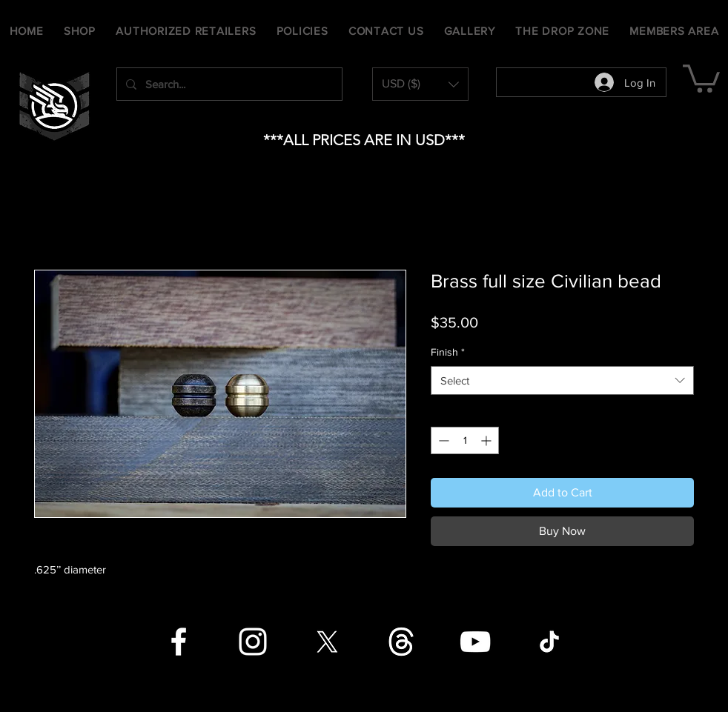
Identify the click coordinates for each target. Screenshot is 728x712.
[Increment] (487, 440)
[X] (327, 642)
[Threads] (401, 642)
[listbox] (420, 84)
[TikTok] (549, 642)
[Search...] (228, 84)
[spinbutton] (465, 440)
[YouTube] (475, 642)
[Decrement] (442, 440)
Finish (448, 352)
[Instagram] (253, 642)
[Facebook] (179, 642)
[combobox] (562, 380)
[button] (420, 84)
